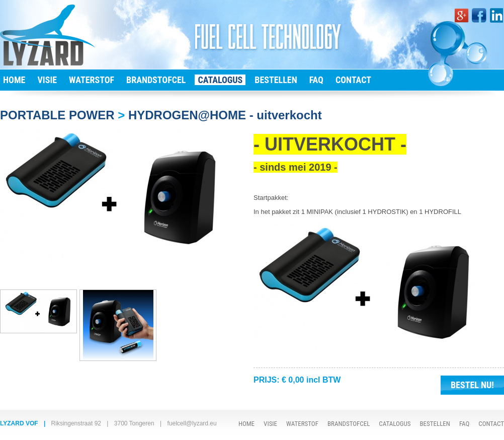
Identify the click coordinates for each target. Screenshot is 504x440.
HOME (14, 80)
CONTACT (353, 80)
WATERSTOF (92, 80)
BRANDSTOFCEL (156, 80)
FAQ (316, 80)
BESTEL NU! (472, 385)
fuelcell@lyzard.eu (192, 423)
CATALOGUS (220, 80)
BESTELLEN (276, 80)
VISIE (47, 80)
